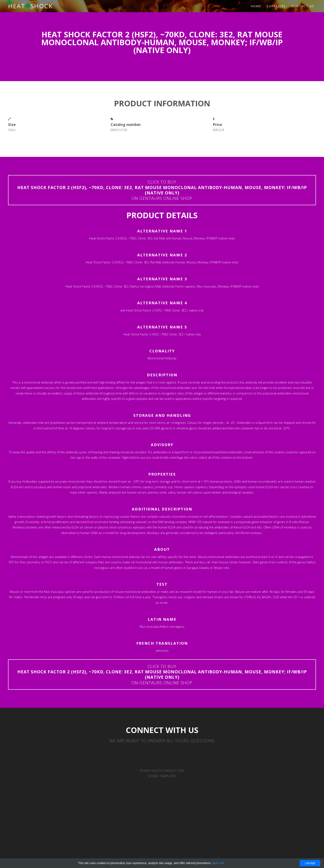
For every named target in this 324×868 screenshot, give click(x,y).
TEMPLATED (168, 776)
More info (218, 863)
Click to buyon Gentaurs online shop (162, 190)
